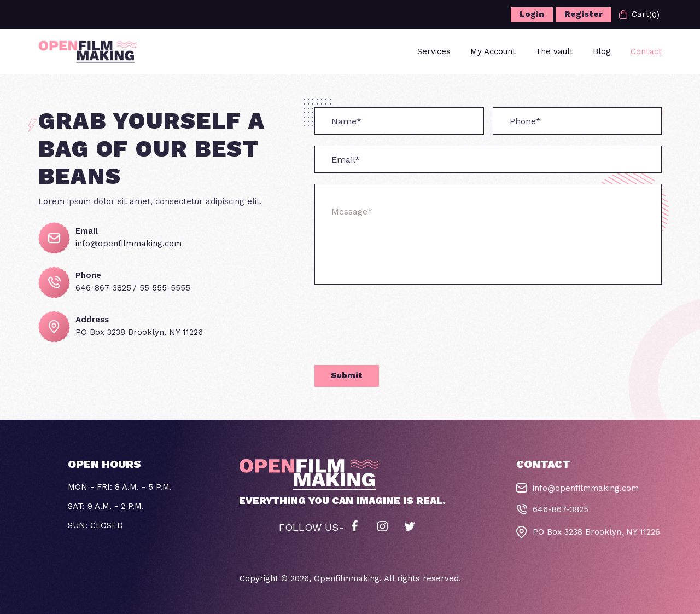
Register (584, 14)
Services (434, 51)
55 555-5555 (165, 288)
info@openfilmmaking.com (129, 244)
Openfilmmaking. (348, 578)
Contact (646, 51)
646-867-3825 (103, 288)
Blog (602, 51)
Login (532, 14)
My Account (493, 51)
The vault (554, 51)
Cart (639, 15)
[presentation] (398, 332)
